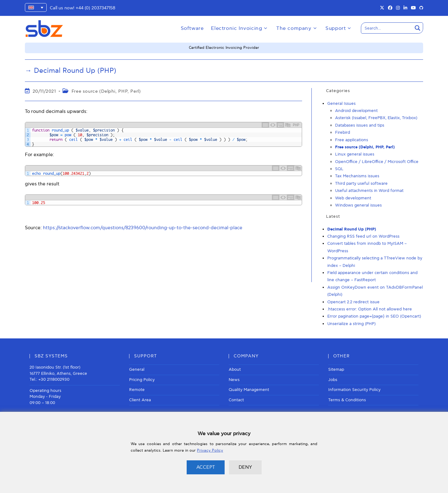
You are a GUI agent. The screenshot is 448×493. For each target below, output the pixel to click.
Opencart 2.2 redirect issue (353, 302)
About (235, 370)
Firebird (343, 133)
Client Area (140, 400)
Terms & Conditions (347, 400)
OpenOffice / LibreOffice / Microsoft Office (377, 162)
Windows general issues (358, 205)
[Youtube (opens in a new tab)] (413, 8)
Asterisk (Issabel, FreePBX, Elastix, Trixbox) (376, 118)
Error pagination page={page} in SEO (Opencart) (374, 316)
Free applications (352, 140)
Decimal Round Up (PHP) (352, 229)
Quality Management (249, 390)
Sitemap (336, 370)
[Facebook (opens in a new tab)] (390, 8)
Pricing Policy (142, 380)
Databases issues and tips (360, 125)
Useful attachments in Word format (369, 191)
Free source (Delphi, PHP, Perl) (106, 91)
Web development (353, 198)
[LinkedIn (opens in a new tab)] (405, 8)
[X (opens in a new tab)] (382, 8)
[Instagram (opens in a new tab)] (398, 8)
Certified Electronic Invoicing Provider (224, 48)
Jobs (333, 380)
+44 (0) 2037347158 (96, 8)
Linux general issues (355, 154)
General (137, 370)
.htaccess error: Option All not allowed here (370, 309)
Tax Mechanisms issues (357, 176)
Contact (236, 400)
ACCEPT (206, 467)
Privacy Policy (210, 451)
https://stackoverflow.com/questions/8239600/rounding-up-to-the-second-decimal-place (143, 228)
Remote (137, 390)
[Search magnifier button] (418, 28)
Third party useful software (361, 184)
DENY (245, 467)
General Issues (341, 104)
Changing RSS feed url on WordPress (363, 236)
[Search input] (387, 28)
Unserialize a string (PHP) (351, 324)
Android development (356, 111)
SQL (339, 169)
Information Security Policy (354, 390)
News (234, 380)
